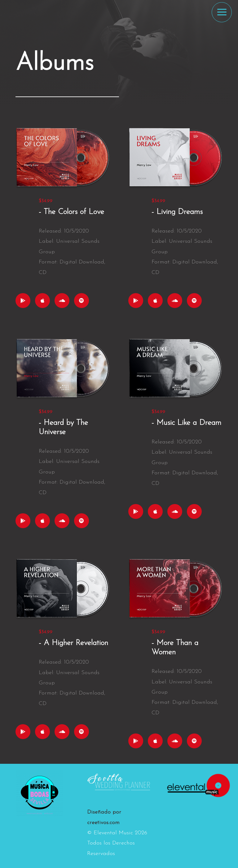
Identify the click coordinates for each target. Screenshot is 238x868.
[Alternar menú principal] (222, 12)
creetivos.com (103, 823)
